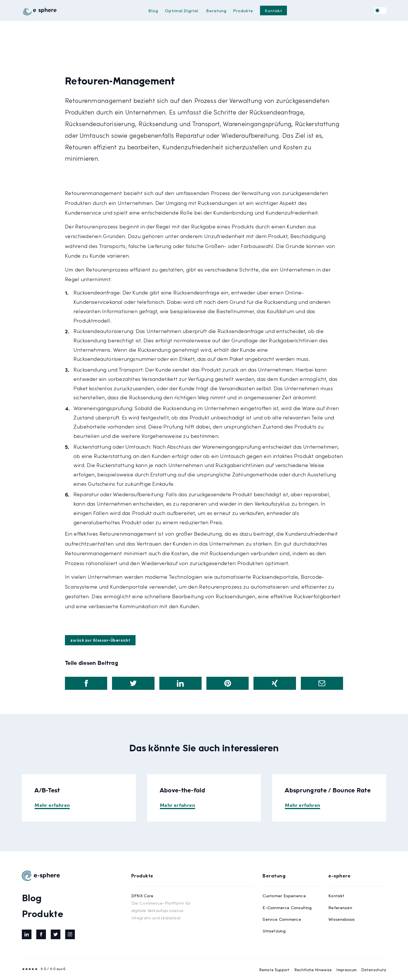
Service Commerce (282, 919)
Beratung (216, 10)
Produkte (243, 10)
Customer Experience (284, 895)
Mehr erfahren (52, 805)
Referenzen (340, 907)
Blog (153, 10)
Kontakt (273, 10)
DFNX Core (161, 907)
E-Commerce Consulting (287, 907)
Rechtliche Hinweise (313, 970)
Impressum (347, 970)
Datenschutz (374, 970)
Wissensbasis (342, 919)
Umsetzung (274, 931)
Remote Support (275, 970)
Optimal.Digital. (182, 10)
